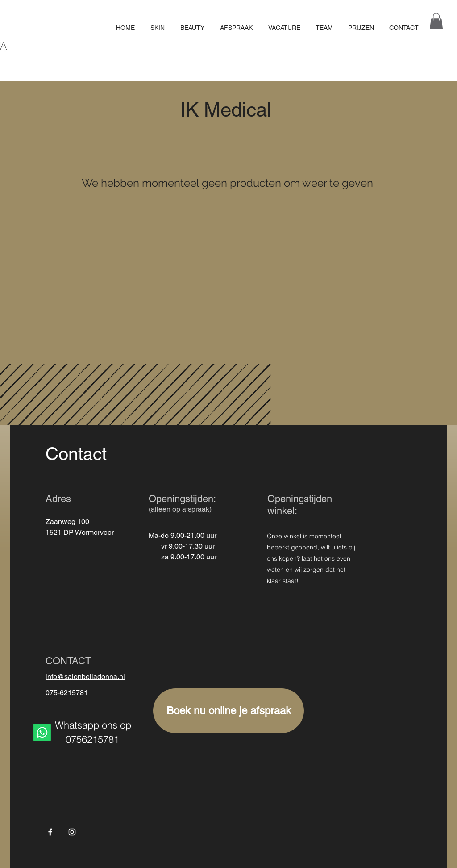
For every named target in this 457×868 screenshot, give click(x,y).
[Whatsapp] (42, 732)
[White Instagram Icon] (72, 832)
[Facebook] (50, 832)
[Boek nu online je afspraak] (228, 711)
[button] (436, 21)
